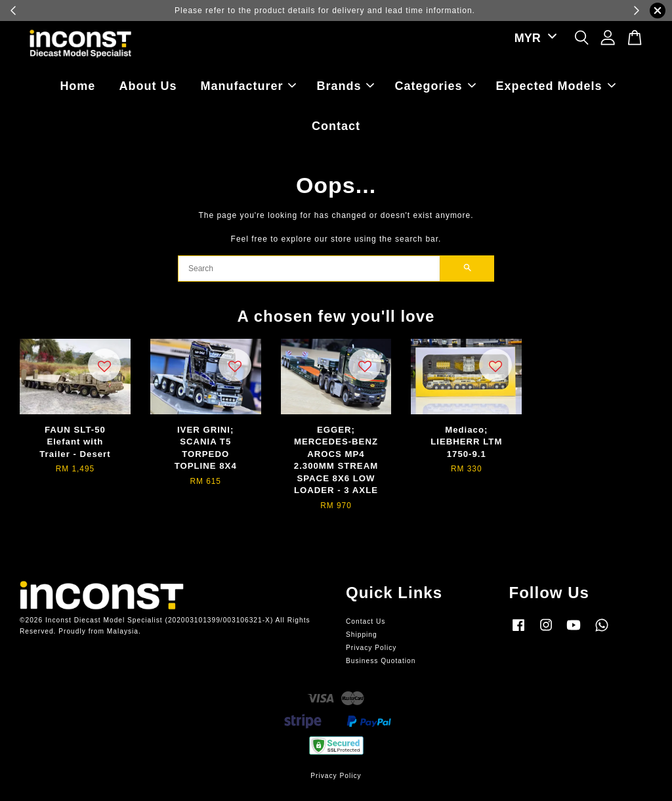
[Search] (309, 269)
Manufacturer (248, 86)
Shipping (362, 635)
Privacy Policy (371, 648)
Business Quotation (381, 661)
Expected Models (556, 86)
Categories (435, 86)
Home (77, 86)
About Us (148, 86)
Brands (345, 86)
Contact (336, 126)
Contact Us (366, 621)
